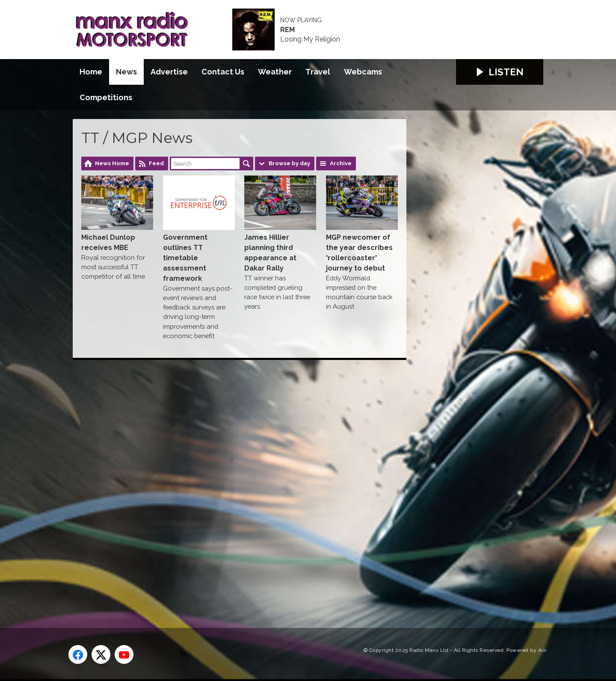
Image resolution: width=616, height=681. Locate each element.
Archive (341, 163)
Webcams (363, 72)
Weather (275, 72)
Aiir (542, 650)
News (126, 72)
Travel (318, 72)
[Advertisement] (233, 484)
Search (246, 164)
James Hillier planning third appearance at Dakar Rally (280, 224)
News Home (112, 163)
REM (287, 30)
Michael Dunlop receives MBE (117, 213)
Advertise (169, 72)
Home (91, 72)
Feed (156, 163)
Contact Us (223, 72)
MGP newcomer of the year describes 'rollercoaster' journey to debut (362, 224)
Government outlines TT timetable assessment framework (199, 229)
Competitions (106, 97)
